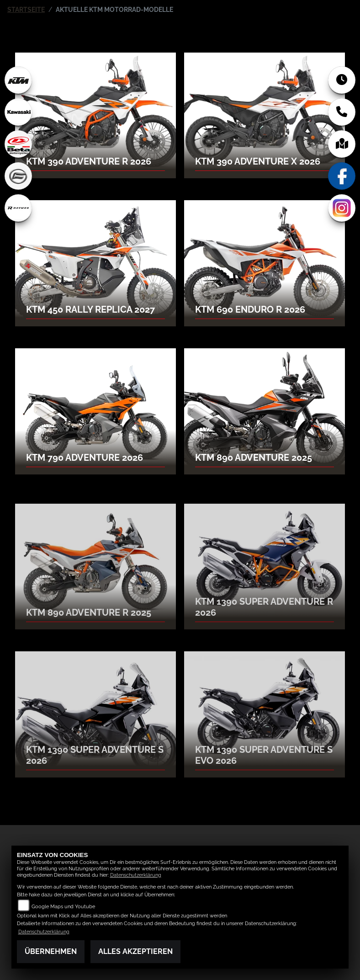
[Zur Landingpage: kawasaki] (18, 112)
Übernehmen (51, 951)
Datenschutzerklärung (136, 875)
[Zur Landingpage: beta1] (18, 144)
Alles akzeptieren (135, 951)
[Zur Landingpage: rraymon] (18, 208)
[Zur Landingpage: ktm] (18, 80)
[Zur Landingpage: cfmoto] (18, 176)
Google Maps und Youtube (63, 907)
